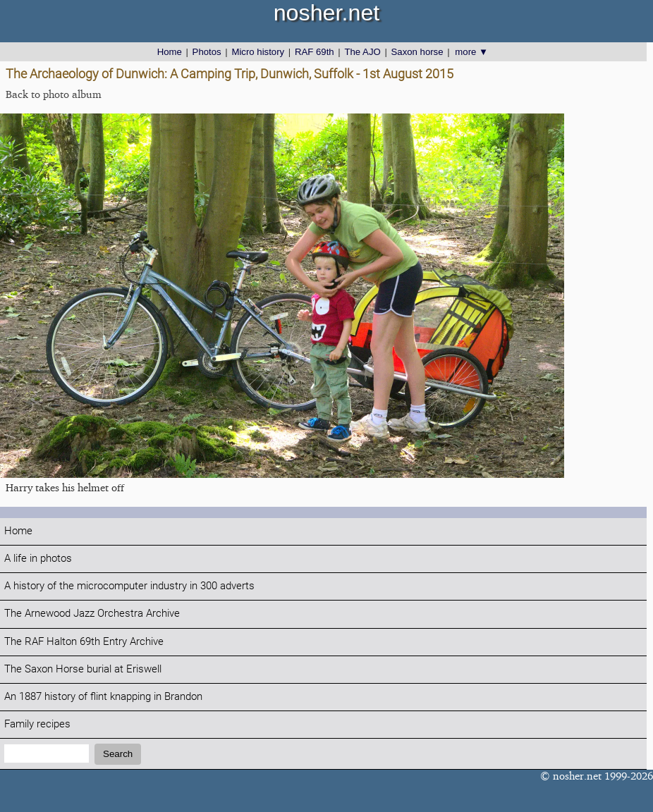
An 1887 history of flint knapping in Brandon (103, 697)
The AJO (362, 52)
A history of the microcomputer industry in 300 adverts (129, 586)
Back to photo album (54, 94)
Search (118, 754)
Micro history (258, 52)
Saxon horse (417, 52)
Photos (207, 52)
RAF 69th (315, 52)
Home (170, 52)
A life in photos (38, 559)
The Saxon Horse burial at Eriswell (83, 669)
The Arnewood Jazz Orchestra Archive (92, 614)
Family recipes (37, 724)
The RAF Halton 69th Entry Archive (84, 642)
